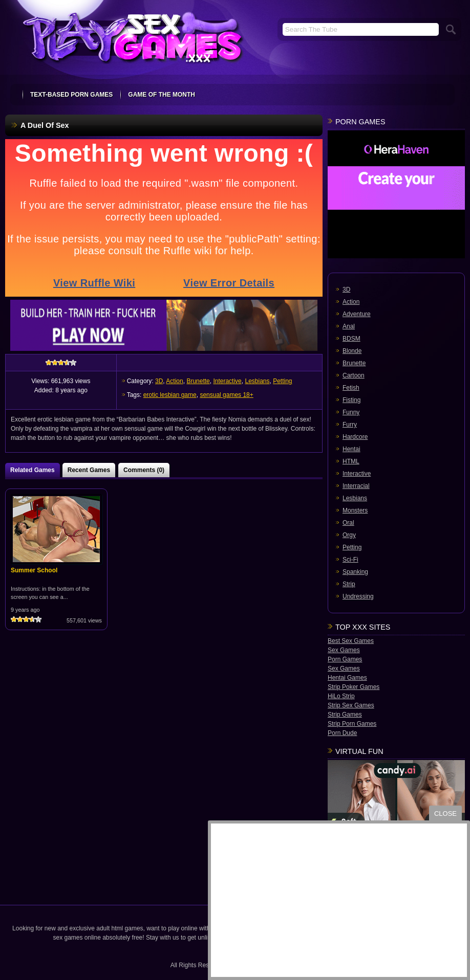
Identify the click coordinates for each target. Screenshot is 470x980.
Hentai (351, 449)
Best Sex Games (351, 641)
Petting (282, 381)
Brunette (198, 381)
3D (159, 381)
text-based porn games (71, 95)
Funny (351, 412)
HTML (351, 461)
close (445, 814)
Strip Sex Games (351, 705)
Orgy (349, 535)
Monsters (355, 510)
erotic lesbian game (170, 395)
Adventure (357, 314)
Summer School (34, 570)
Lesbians (257, 381)
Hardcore (355, 437)
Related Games (33, 470)
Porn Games (345, 659)
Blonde (352, 351)
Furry (350, 425)
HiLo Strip (341, 696)
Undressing (358, 596)
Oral (348, 523)
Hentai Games (347, 678)
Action (174, 381)
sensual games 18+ (226, 395)
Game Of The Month (162, 95)
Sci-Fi (350, 560)
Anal (349, 326)
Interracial (356, 486)
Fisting (351, 400)
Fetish (351, 388)
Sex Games (344, 650)
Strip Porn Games (352, 724)
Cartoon (354, 375)
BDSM (351, 339)
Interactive (227, 381)
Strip (349, 584)
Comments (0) (144, 470)
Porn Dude (342, 733)
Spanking (355, 572)
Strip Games (345, 715)
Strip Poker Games (354, 687)
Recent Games (89, 470)
